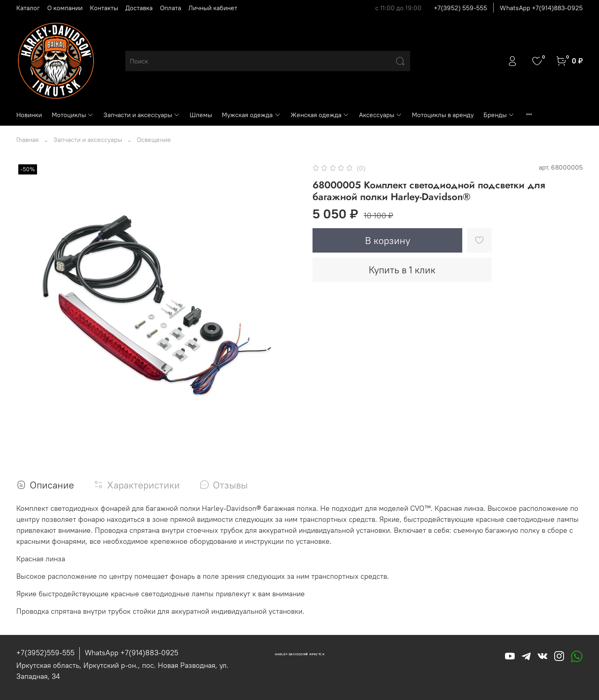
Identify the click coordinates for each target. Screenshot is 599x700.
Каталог (28, 8)
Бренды (499, 115)
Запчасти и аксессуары (142, 115)
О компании (65, 8)
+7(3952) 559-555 (460, 8)
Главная (27, 140)
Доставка (139, 8)
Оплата (171, 8)
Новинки (29, 115)
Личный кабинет (213, 8)
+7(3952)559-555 (45, 653)
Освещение (154, 140)
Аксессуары (380, 115)
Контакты (104, 8)
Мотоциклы (73, 115)
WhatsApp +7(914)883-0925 (541, 8)
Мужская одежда (251, 115)
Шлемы (201, 115)
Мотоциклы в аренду (443, 115)
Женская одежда (320, 115)
